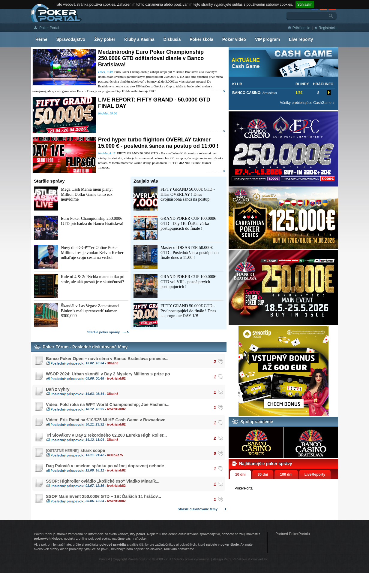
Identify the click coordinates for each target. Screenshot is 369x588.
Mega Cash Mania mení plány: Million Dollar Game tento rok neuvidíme (87, 194)
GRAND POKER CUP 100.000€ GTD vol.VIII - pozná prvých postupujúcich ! (188, 282)
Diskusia (172, 39)
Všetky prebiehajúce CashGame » (307, 103)
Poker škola (201, 39)
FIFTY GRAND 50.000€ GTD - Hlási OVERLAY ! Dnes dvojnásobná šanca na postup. (188, 194)
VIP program (267, 39)
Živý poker (105, 39)
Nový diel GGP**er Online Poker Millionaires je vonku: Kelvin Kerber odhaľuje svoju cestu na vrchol (92, 253)
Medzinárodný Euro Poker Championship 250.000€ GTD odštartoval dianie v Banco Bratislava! (151, 58)
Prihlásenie (301, 28)
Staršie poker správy (103, 332)
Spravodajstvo (71, 39)
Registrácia (328, 28)
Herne (41, 39)
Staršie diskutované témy (198, 509)
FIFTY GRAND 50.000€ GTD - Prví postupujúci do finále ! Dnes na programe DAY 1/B (188, 311)
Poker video (234, 39)
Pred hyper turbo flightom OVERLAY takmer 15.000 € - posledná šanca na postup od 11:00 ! (158, 143)
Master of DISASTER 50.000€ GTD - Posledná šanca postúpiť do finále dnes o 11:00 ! (190, 253)
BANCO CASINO (246, 93)
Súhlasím (305, 5)
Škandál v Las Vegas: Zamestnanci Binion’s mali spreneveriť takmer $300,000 (90, 311)
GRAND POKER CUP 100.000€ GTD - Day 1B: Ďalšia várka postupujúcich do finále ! (188, 223)
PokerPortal (244, 488)
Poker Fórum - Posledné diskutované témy (85, 347)
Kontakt (104, 559)
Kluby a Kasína (139, 39)
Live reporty (301, 39)
